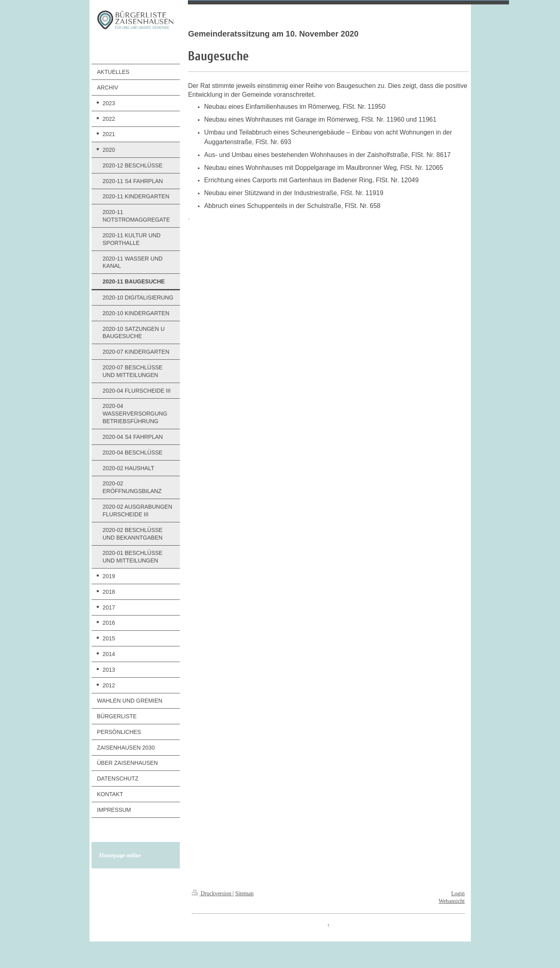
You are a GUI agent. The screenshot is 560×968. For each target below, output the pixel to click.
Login (458, 894)
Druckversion (212, 894)
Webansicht (452, 901)
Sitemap (244, 894)
